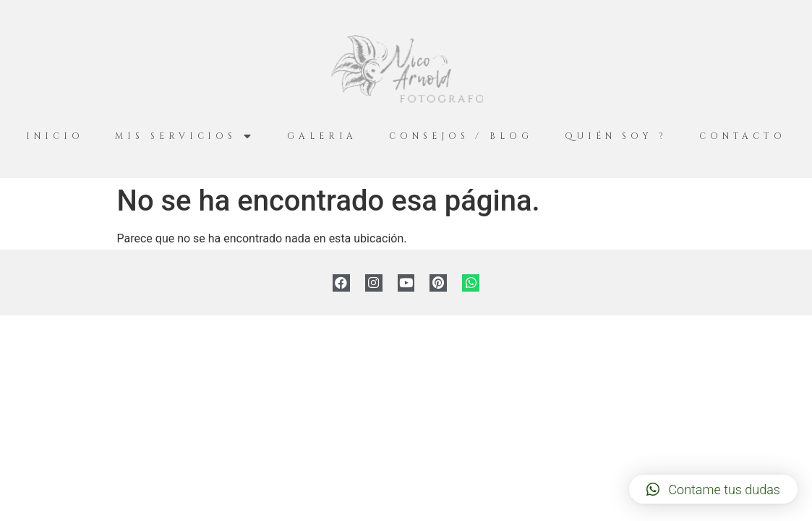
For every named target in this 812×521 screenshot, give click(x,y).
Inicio (55, 136)
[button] (713, 489)
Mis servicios (185, 136)
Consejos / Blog (461, 136)
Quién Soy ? (616, 136)
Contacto (743, 136)
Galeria (322, 136)
